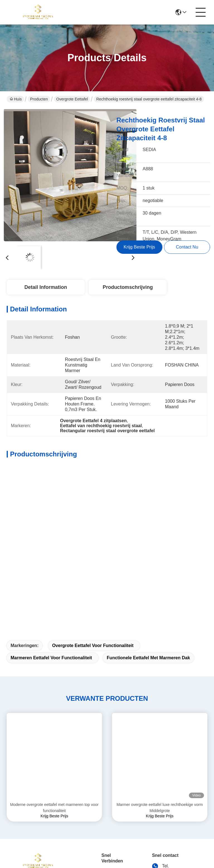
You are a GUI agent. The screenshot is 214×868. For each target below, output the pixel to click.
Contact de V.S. (112, 790)
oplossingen (113, 764)
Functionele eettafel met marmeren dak (148, 521)
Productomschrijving (128, 287)
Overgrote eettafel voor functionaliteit (93, 509)
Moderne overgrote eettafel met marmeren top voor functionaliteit (54, 671)
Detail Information (46, 287)
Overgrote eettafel (72, 99)
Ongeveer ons (111, 738)
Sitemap (44, 825)
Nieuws (109, 775)
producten (111, 753)
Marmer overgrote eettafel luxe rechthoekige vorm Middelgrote (160, 671)
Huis (16, 99)
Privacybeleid (18, 825)
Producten (39, 99)
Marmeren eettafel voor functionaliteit (51, 521)
